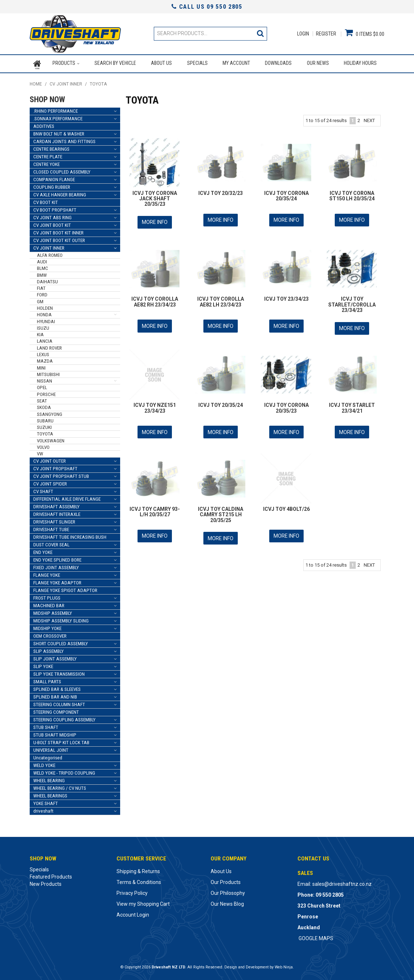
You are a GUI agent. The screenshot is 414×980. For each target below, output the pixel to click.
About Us (161, 63)
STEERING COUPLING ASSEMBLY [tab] (64, 718)
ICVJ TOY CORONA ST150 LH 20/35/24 (352, 194)
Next (369, 119)
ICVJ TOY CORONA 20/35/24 (286, 194)
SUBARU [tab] (45, 419)
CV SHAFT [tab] (43, 490)
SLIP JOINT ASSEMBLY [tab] (55, 657)
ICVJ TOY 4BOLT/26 (286, 505)
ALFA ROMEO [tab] (50, 253)
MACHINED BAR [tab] (49, 604)
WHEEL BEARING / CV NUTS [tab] (60, 786)
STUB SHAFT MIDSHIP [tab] (55, 733)
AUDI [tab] (42, 260)
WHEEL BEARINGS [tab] (50, 794)
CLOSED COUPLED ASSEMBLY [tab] (62, 170)
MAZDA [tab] (45, 360)
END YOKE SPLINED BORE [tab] (57, 558)
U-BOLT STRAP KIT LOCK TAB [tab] (61, 741)
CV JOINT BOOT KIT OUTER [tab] (59, 239)
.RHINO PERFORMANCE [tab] (56, 109)
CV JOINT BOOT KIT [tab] (52, 223)
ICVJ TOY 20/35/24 (221, 402)
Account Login (133, 913)
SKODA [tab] (44, 406)
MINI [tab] (41, 366)
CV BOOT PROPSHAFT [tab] (55, 208)
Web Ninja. (284, 965)
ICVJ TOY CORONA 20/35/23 (286, 405)
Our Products (226, 880)
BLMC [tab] (43, 267)
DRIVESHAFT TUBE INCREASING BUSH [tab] (70, 535)
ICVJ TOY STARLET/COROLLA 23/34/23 (352, 302)
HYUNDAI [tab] (46, 320)
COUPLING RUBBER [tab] (52, 185)
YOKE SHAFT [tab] (46, 802)
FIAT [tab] (41, 287)
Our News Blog (227, 902)
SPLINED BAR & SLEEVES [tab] (57, 687)
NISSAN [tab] (45, 380)
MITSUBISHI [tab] (48, 373)
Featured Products (51, 875)
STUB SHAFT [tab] (46, 725)
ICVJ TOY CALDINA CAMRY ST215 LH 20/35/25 (221, 511)
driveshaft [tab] (43, 809)
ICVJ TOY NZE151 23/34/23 (155, 405)
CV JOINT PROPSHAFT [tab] (55, 467)
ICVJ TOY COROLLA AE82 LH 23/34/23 (221, 299)
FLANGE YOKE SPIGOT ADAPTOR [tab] (65, 589)
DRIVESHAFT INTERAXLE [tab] (57, 512)
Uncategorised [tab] (48, 756)
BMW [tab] (42, 273)
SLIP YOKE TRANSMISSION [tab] (59, 672)
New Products (46, 882)
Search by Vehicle (115, 63)
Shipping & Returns (138, 870)
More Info (155, 220)
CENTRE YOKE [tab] (47, 162)
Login (303, 34)
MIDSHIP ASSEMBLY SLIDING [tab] (61, 619)
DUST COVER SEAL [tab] (51, 543)
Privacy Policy (132, 891)
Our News (318, 63)
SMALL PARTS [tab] (47, 680)
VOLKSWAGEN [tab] (51, 439)
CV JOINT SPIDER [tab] (50, 482)
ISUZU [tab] (43, 326)
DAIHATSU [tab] (47, 280)
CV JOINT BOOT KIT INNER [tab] (58, 231)
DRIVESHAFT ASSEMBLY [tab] (56, 505)
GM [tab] (40, 300)
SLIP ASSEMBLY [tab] (48, 649)
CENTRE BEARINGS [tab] (51, 147)
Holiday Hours (360, 63)
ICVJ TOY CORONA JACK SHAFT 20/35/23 (155, 197)
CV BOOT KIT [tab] (46, 201)
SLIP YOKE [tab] (43, 665)
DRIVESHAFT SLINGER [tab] (54, 520)
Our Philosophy (228, 891)
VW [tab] (40, 452)
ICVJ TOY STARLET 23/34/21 (352, 405)
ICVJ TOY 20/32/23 (221, 191)
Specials (197, 63)
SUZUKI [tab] (44, 426)
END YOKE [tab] (43, 551)
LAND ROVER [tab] (49, 346)
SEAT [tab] (42, 399)
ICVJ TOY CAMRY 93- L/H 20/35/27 (155, 508)
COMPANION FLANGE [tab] (54, 178)
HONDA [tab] (44, 313)
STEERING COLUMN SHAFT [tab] (59, 703)
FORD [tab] (42, 293)
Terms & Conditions (139, 880)
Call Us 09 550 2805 (207, 7)
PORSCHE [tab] (46, 393)
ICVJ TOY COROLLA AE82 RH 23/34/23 (155, 299)
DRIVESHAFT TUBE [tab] (51, 528)
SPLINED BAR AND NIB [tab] (55, 695)
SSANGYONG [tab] (50, 412)
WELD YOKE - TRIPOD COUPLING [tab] (64, 771)
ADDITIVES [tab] (44, 124)
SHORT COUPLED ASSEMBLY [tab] (61, 642)
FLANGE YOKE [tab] (47, 573)
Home (37, 63)
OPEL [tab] (42, 386)
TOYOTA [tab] (45, 432)
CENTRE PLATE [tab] (48, 155)
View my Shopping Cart (143, 902)
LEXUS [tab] (43, 353)
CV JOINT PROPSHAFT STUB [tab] (61, 474)
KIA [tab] (40, 333)
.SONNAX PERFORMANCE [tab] (58, 117)
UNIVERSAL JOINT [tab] (51, 748)
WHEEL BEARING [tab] (49, 779)
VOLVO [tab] (43, 445)
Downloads (278, 63)
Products (64, 63)
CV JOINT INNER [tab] (49, 246)
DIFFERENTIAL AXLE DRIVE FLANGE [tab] (67, 497)
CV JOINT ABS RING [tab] (52, 216)
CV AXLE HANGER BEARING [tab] (60, 193)
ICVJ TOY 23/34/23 (286, 297)
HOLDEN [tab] (45, 307)
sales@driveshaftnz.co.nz (342, 882)
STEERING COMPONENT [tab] (56, 710)
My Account (236, 63)
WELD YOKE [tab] (44, 764)
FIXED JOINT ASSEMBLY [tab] (56, 566)
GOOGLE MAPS (316, 937)
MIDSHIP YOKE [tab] (47, 627)
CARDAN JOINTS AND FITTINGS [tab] (64, 140)
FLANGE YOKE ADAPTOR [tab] (57, 581)
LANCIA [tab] (45, 340)
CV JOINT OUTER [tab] (50, 459)
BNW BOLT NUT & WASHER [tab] (59, 132)
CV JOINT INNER (66, 83)
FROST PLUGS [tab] (47, 596)
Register (326, 34)
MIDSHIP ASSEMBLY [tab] (53, 611)
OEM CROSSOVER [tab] (50, 634)
